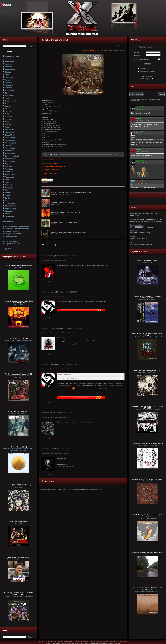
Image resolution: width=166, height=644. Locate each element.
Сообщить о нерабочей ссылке (53, 166)
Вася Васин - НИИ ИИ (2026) (19, 557)
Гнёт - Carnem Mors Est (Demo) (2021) (147, 371)
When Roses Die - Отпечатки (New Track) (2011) (147, 334)
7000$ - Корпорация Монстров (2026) (19, 374)
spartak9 (54, 449)
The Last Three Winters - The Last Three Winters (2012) (147, 589)
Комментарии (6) (49, 245)
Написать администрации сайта (16, 226)
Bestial (132, 237)
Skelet (53, 412)
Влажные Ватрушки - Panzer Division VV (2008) (69, 232)
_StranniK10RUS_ (93, 50)
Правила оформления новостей (16, 229)
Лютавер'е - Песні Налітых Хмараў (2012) (147, 444)
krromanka (134, 231)
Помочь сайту (8, 221)
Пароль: (138, 55)
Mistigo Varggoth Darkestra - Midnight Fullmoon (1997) (147, 297)
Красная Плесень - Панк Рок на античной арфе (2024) (71, 192)
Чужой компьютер (142, 59)
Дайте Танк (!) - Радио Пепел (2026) (19, 265)
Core (110, 46)
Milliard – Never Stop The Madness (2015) (147, 479)
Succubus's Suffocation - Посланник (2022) (147, 552)
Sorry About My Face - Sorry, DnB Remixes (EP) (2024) (147, 407)
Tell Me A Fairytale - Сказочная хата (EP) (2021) (147, 516)
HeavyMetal (55, 256)
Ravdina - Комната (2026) (19, 484)
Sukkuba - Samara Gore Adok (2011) (64, 222)
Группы (7, 249)
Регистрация (145, 69)
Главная (9, 51)
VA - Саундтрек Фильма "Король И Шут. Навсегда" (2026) (19, 594)
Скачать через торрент (50, 163)
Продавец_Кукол (137, 225)
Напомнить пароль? (147, 71)
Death (114, 46)
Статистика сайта (10, 236)
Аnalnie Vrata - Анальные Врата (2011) (65, 212)
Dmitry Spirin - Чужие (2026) (19, 411)
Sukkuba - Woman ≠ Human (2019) (64, 202)
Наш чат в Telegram (10, 241)
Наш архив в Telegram (11, 244)
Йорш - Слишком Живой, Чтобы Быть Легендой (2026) (19, 302)
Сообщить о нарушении (50, 170)
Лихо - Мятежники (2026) (19, 521)
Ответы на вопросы (11, 231)
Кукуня (133, 243)
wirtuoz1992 (55, 292)
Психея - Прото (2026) (19, 447)
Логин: (137, 52)
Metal (123, 46)
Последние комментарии (13, 234)
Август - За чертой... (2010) (147, 260)
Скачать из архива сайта (51, 160)
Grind (119, 46)
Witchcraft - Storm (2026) (19, 338)
